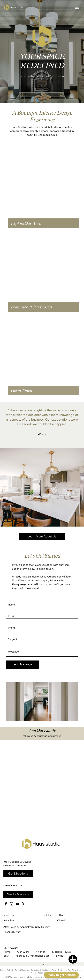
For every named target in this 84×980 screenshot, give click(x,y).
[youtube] (17, 904)
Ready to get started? (61, 975)
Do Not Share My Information (27, 970)
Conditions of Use (49, 970)
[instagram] (12, 904)
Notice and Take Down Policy (70, 970)
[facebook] (6, 904)
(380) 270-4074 (13, 886)
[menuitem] (10, 952)
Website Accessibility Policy (42, 973)
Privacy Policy (6, 970)
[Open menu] (77, 7)
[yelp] (23, 904)
